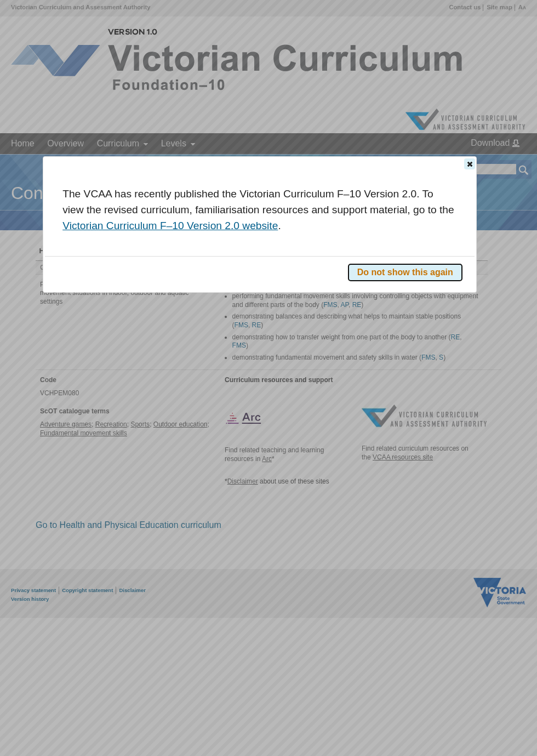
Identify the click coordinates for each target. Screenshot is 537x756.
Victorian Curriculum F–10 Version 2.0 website (170, 226)
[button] (470, 164)
